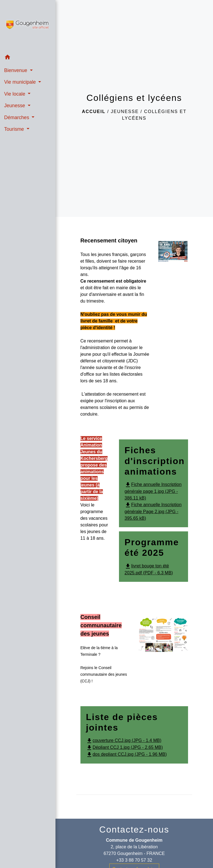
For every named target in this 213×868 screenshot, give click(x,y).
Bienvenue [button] (16, 70)
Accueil (94, 112)
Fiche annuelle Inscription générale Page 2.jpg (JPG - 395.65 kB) (153, 511)
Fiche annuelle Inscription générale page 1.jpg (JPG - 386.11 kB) (153, 491)
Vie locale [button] (15, 94)
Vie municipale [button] (21, 82)
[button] (28, 58)
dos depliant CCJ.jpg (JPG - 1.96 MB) (126, 754)
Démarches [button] (17, 117)
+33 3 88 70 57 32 (134, 860)
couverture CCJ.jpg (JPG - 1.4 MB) (124, 740)
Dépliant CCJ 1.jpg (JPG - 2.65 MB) (124, 747)
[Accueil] (28, 26)
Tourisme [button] (15, 129)
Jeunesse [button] (15, 106)
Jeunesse (125, 112)
